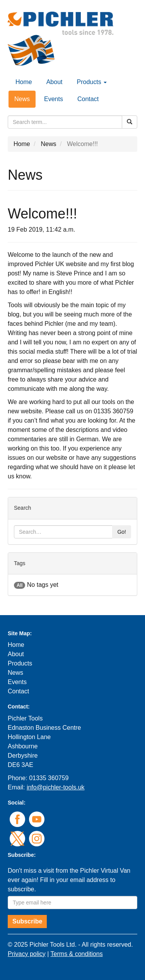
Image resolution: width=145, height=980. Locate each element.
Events (54, 99)
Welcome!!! (82, 144)
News (22, 99)
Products (20, 663)
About (55, 82)
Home (24, 82)
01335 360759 (49, 778)
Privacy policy (27, 954)
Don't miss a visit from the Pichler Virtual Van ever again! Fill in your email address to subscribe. (69, 880)
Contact (88, 99)
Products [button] (92, 82)
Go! (122, 532)
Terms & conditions (77, 954)
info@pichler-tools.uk (56, 787)
